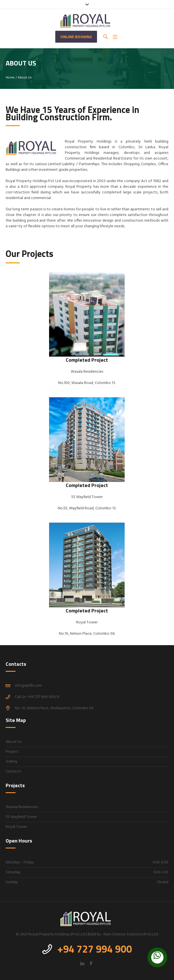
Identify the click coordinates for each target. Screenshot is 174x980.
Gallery (12, 762)
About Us (14, 742)
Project (12, 752)
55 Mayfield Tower (21, 817)
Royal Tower (16, 827)
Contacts (13, 771)
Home (10, 78)
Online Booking (76, 37)
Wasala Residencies (22, 807)
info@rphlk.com (28, 686)
